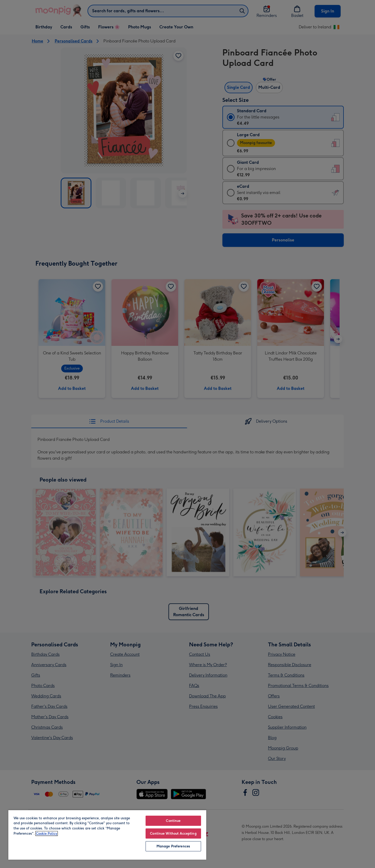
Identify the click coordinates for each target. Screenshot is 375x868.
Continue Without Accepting (173, 833)
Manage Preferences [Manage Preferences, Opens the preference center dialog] (173, 846)
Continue (173, 821)
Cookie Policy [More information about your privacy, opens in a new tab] (47, 833)
